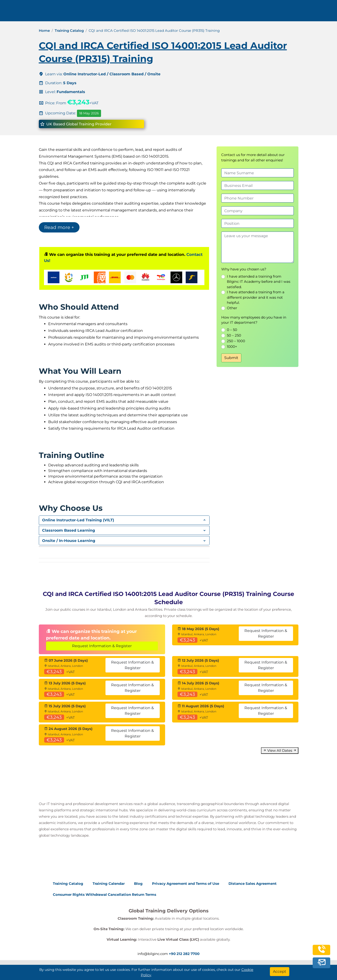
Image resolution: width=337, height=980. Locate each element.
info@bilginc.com (127, 12)
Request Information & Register (102, 646)
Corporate (204, 12)
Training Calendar (109, 884)
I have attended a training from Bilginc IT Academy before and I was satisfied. (259, 282)
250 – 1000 (236, 341)
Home (44, 31)
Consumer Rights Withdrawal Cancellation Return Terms (105, 895)
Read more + (59, 227)
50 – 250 (234, 335)
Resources (235, 12)
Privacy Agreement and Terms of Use (186, 884)
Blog (138, 884)
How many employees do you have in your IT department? (254, 320)
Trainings (174, 12)
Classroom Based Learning (69, 530)
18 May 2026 (89, 113)
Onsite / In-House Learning (69, 541)
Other (232, 308)
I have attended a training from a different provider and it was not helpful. (256, 297)
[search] (318, 12)
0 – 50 (232, 330)
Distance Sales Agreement (253, 884)
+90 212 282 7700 (87, 12)
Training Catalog (69, 31)
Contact (262, 12)
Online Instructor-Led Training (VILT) (78, 520)
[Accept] (280, 972)
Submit (231, 358)
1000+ (232, 347)
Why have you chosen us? (244, 269)
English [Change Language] (297, 12)
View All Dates (280, 750)
